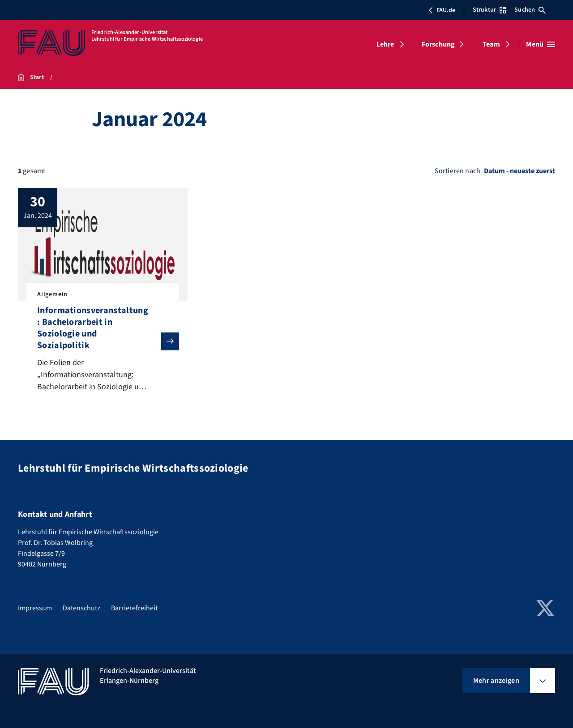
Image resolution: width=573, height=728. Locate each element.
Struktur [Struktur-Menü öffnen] (489, 10)
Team (491, 44)
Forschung (438, 44)
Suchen (530, 10)
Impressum (35, 608)
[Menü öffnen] (541, 44)
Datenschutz (81, 608)
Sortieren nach (458, 171)
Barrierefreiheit (134, 608)
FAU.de (442, 10)
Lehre (385, 44)
